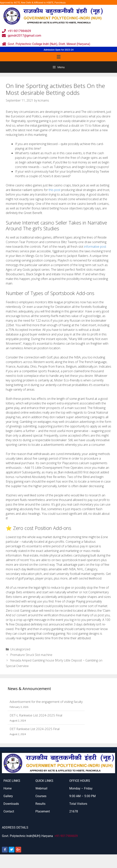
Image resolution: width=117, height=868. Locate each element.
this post (55, 190)
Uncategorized (20, 649)
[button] (58, 57)
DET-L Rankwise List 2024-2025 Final (36, 715)
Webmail (41, 788)
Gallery (8, 796)
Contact (9, 811)
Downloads (11, 804)
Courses (41, 796)
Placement (43, 811)
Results (40, 804)
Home (8, 788)
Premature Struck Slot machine (31, 655)
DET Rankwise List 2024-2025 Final (35, 729)
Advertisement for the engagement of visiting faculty (46, 702)
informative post (95, 247)
